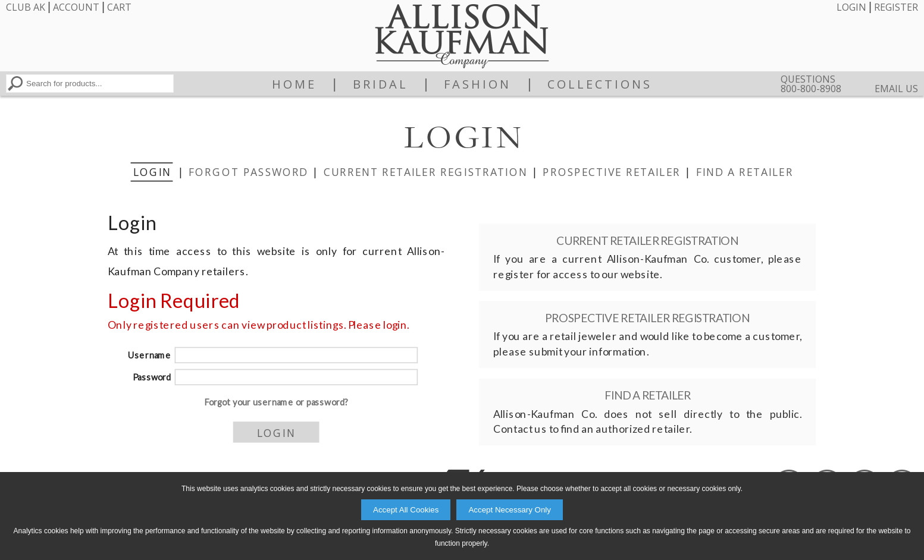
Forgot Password (248, 171)
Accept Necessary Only (510, 510)
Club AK (26, 7)
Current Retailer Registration (425, 171)
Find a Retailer (744, 171)
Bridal (380, 84)
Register (896, 7)
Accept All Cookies (406, 510)
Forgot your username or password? (276, 402)
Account (76, 7)
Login (851, 7)
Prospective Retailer (612, 171)
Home (294, 84)
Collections (600, 84)
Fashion (477, 84)
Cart (119, 7)
